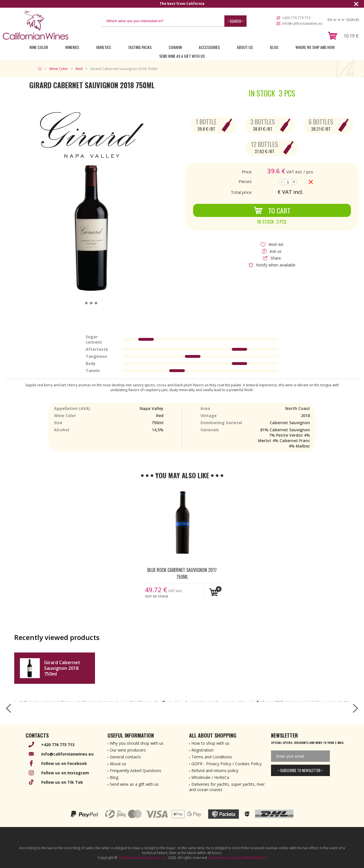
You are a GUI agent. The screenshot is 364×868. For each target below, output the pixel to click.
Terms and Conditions (212, 757)
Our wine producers (128, 750)
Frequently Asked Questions (136, 770)
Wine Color (39, 47)
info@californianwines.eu (302, 23)
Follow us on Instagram (65, 773)
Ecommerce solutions (226, 858)
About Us (245, 47)
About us (118, 764)
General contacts (125, 757)
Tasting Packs (140, 47)
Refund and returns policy (215, 770)
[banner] (36, 25)
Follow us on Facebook (64, 763)
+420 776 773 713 (296, 18)
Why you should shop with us (137, 743)
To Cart (272, 210)
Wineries (72, 47)
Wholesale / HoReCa (210, 777)
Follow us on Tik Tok (62, 782)
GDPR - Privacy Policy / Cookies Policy (227, 764)
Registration (202, 750)
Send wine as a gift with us (182, 56)
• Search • (235, 21)
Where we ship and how (315, 47)
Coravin (175, 47)
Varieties (104, 47)
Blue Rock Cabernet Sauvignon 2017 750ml (182, 573)
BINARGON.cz (255, 858)
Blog (274, 47)
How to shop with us (210, 743)
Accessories (209, 47)
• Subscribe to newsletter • (300, 770)
